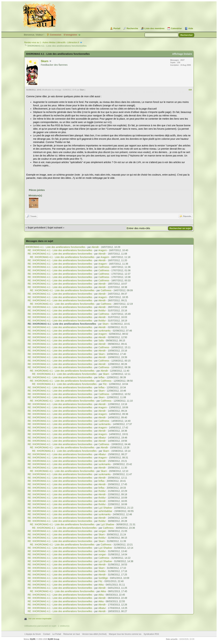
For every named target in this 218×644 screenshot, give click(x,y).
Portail (117, 28)
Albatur (102, 438)
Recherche (132, 28)
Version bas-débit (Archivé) (94, 634)
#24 (190, 90)
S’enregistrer (70, 35)
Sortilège (103, 578)
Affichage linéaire (182, 54)
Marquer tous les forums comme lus (125, 634)
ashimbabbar (105, 511)
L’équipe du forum (33, 634)
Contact (47, 634)
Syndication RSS (151, 634)
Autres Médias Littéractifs (54, 42)
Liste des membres (154, 28)
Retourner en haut (72, 634)
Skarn (44, 61)
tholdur (102, 310)
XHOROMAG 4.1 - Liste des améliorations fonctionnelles (55, 247)
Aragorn (103, 250)
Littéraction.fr (73, 42)
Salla (101, 341)
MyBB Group (54, 639)
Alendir (95, 247)
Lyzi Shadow (105, 508)
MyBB (33, 639)
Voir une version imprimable (40, 619)
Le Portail (57, 634)
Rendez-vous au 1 (32, 42)
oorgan (102, 531)
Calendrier (176, 28)
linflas (102, 377)
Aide (191, 28)
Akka (101, 585)
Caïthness (104, 267)
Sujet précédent (37, 228)
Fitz (105, 384)
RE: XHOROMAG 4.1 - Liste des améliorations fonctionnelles (60, 250)
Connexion (56, 35)
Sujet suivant (55, 228)
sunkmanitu (105, 331)
